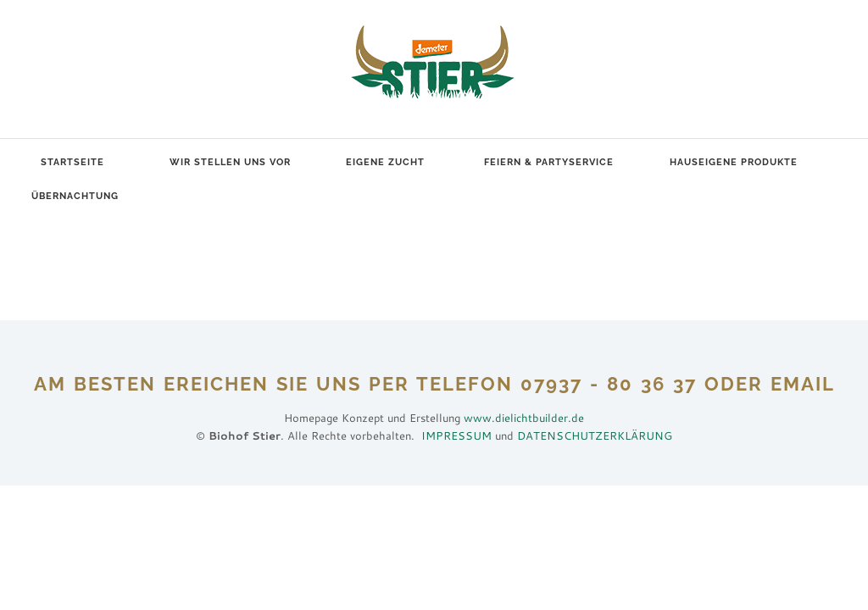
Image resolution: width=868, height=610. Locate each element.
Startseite (72, 162)
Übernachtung (75, 196)
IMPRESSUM (456, 435)
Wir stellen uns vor (230, 162)
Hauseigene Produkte (734, 162)
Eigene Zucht (385, 162)
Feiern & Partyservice (549, 162)
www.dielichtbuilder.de (524, 418)
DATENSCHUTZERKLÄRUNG (595, 435)
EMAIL (803, 384)
